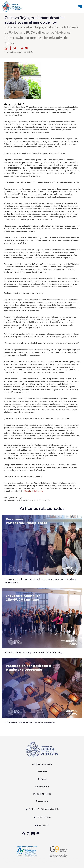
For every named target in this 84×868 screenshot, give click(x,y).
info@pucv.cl (42, 826)
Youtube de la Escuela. (34, 491)
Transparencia (42, 801)
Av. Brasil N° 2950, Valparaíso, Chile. (42, 809)
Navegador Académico (42, 764)
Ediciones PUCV (42, 786)
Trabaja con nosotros (42, 794)
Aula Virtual (42, 772)
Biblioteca (42, 779)
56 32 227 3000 (42, 817)
